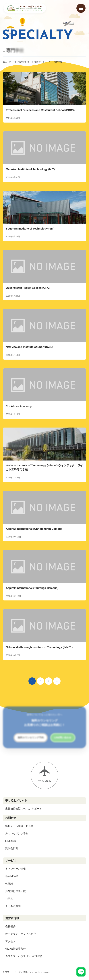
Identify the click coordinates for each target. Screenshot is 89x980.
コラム (9, 898)
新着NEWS (12, 876)
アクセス (10, 941)
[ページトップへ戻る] (44, 775)
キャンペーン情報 (16, 869)
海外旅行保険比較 (16, 891)
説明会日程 (12, 848)
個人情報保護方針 (16, 949)
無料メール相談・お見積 (19, 826)
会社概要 (10, 926)
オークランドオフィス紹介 (21, 934)
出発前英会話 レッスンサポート (24, 809)
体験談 (9, 884)
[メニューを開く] (81, 8)
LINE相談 (11, 841)
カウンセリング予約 (17, 833)
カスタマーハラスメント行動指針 (24, 956)
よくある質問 (13, 906)
